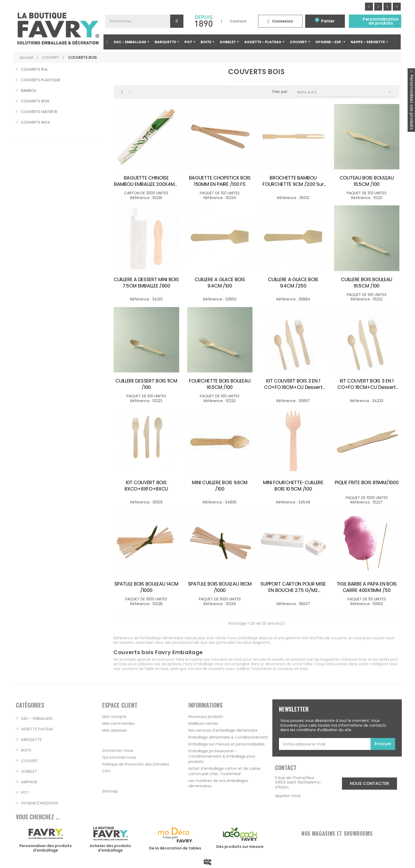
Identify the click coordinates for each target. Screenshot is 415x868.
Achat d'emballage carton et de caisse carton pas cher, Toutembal (225, 771)
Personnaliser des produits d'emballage (46, 848)
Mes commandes (118, 723)
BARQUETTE (31, 740)
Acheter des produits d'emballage (110, 848)
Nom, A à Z (346, 92)
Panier (328, 21)
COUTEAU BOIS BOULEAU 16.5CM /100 (367, 181)
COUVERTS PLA (34, 69)
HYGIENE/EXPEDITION (40, 803)
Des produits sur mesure (240, 847)
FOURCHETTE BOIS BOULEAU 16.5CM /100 (220, 384)
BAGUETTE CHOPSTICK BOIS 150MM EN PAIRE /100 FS (220, 181)
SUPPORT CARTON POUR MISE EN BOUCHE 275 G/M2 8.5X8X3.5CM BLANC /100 (293, 587)
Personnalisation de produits (381, 21)
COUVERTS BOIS (35, 101)
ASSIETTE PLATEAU (37, 729)
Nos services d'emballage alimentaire (223, 730)
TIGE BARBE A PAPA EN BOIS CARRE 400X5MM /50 (367, 587)
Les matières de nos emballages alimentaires (218, 783)
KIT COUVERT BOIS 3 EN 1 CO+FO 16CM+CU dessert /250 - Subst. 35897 (367, 384)
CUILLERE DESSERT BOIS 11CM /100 (146, 384)
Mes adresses (115, 730)
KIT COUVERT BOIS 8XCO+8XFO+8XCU (146, 486)
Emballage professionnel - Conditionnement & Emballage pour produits (222, 756)
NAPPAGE (29, 782)
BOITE (26, 750)
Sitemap (110, 791)
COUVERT (30, 761)
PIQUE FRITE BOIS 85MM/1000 (367, 483)
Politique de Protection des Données (136, 764)
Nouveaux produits (206, 717)
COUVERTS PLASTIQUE (40, 80)
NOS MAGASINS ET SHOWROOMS (337, 833)
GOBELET (29, 771)
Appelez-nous (288, 796)
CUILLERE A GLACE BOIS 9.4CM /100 (220, 283)
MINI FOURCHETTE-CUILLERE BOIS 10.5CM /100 (293, 486)
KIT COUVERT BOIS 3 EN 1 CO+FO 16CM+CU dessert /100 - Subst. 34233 (293, 384)
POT (25, 793)
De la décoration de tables (175, 848)
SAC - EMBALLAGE (37, 718)
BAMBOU (29, 91)
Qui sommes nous (119, 757)
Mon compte (114, 717)
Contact (238, 21)
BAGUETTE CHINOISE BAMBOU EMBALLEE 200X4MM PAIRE (146, 181)
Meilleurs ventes (203, 723)
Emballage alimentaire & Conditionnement (228, 737)
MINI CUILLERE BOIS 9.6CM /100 (220, 486)
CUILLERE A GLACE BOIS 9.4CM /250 (293, 283)
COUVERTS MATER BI (39, 112)
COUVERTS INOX (35, 122)
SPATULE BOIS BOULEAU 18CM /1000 (220, 587)
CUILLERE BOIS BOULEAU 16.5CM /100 (367, 283)
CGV (106, 771)
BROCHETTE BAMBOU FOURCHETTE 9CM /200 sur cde (293, 181)
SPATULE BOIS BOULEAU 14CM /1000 (146, 587)
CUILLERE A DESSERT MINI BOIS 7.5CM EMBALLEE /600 (146, 283)
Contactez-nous (118, 750)
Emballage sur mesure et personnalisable (227, 744)
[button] (369, 784)
